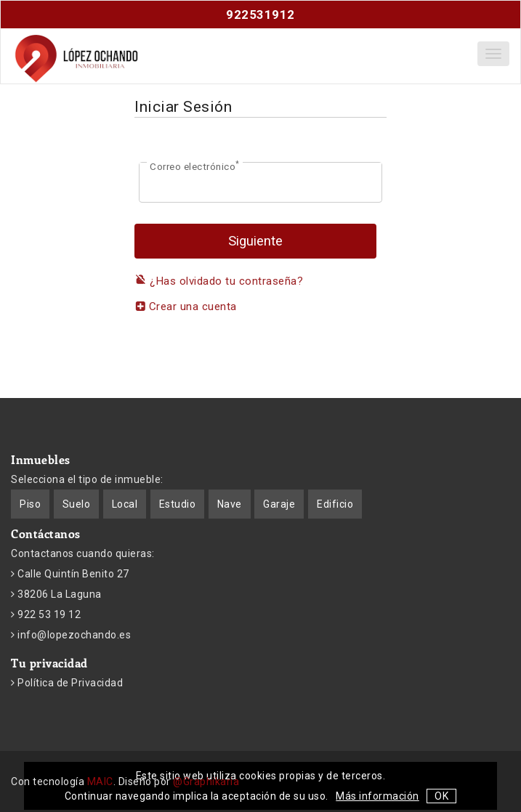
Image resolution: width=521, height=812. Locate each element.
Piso (30, 504)
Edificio (335, 504)
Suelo (77, 504)
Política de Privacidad (69, 683)
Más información (377, 796)
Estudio (178, 504)
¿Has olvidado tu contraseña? (219, 281)
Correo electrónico (195, 166)
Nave (230, 504)
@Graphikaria (206, 781)
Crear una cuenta (186, 306)
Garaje (279, 504)
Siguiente (255, 241)
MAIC (100, 781)
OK (441, 796)
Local (125, 504)
